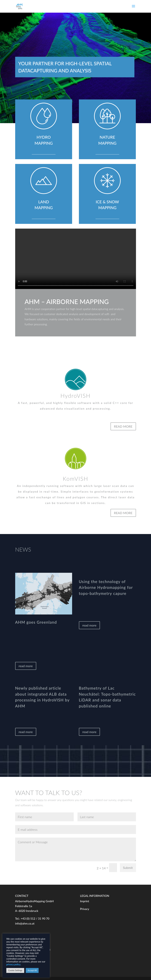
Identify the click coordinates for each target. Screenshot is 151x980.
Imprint (85, 901)
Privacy (85, 909)
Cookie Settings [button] (15, 970)
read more (26, 666)
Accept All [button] (32, 970)
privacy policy (13, 964)
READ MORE (123, 426)
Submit (128, 868)
